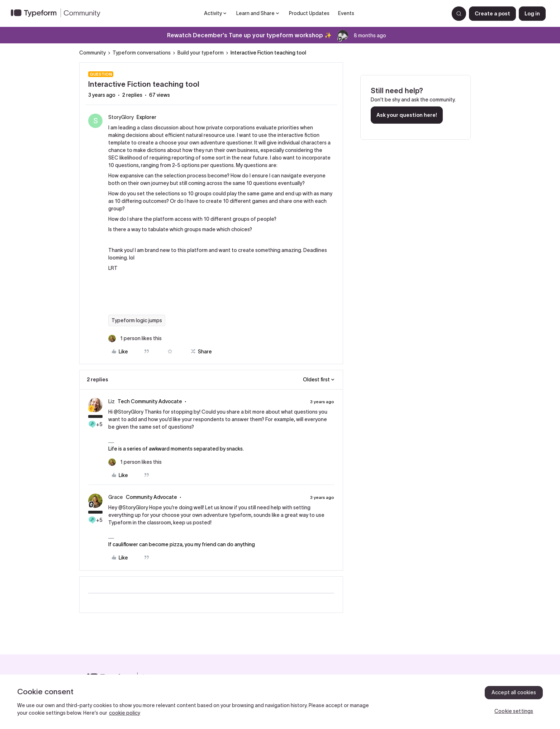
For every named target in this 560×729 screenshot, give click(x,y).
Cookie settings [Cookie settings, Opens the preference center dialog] (514, 711)
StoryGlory (121, 117)
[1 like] (135, 339)
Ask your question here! (407, 115)
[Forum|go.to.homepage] (58, 14)
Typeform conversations (142, 53)
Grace (116, 497)
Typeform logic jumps (137, 320)
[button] (492, 14)
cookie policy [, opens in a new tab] (125, 713)
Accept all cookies (514, 692)
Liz (111, 401)
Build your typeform (201, 53)
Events (346, 13)
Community (92, 53)
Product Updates (309, 13)
